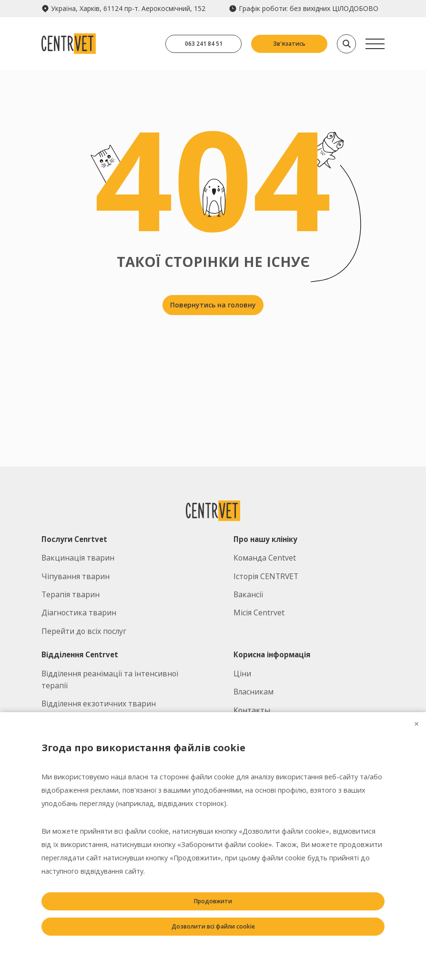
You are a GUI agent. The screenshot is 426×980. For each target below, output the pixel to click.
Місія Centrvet (259, 612)
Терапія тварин (71, 594)
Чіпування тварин (76, 576)
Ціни (242, 674)
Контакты (252, 710)
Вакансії (248, 594)
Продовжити (213, 901)
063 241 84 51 (204, 44)
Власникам (254, 692)
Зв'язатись (289, 44)
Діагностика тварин (79, 612)
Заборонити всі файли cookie (213, 952)
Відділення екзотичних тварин (99, 704)
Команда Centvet (265, 558)
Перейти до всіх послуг (84, 631)
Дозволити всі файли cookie (213, 926)
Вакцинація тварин (78, 558)
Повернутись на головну (213, 305)
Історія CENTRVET (266, 576)
